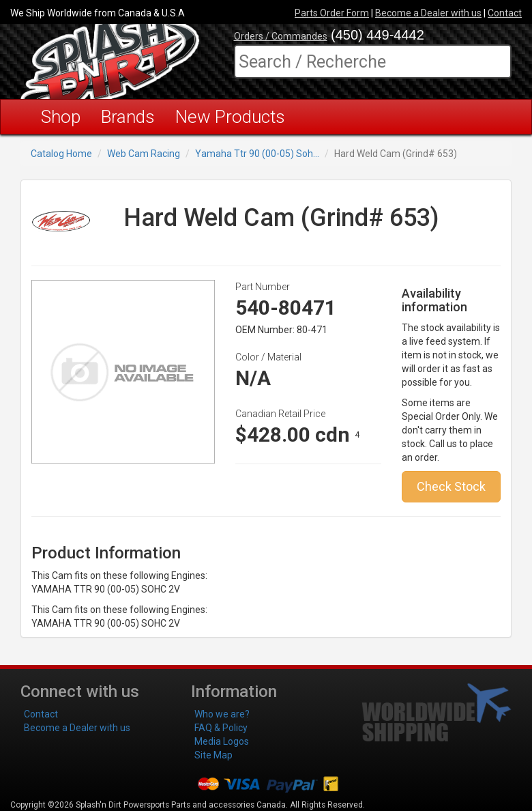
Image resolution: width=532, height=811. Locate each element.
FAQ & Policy (221, 728)
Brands (128, 117)
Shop (61, 117)
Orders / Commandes (281, 36)
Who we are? (222, 714)
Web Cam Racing (144, 154)
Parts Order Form (332, 13)
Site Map (213, 755)
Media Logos (222, 741)
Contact (505, 13)
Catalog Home (61, 154)
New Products (230, 117)
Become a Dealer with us (428, 13)
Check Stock (451, 486)
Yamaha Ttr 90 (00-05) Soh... (257, 154)
